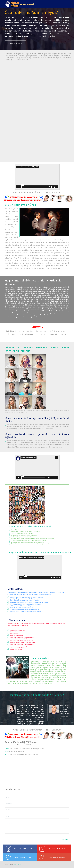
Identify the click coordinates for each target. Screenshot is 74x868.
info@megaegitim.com (16, 752)
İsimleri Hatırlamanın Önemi (21, 205)
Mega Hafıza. (18, 864)
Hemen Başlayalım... (15, 43)
